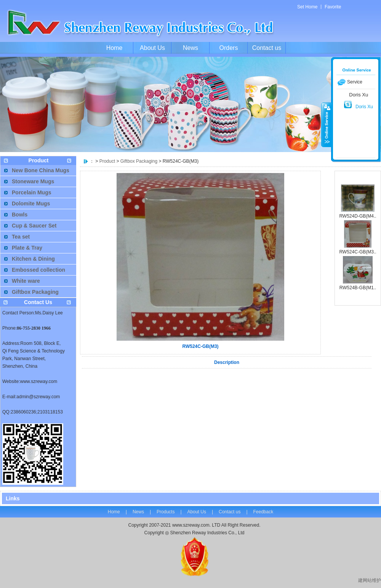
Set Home (307, 7)
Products (166, 512)
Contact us (267, 48)
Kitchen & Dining (33, 259)
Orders (229, 48)
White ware (26, 281)
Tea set (21, 237)
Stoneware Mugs (33, 181)
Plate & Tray (27, 248)
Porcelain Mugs (31, 192)
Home (114, 48)
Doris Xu (364, 107)
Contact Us (38, 302)
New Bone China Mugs (41, 170)
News (190, 48)
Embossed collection (38, 270)
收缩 (327, 125)
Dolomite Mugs (31, 203)
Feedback (263, 512)
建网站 (365, 580)
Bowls (20, 215)
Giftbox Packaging (139, 161)
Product (107, 161)
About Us (152, 48)
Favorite (333, 7)
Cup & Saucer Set (34, 226)
